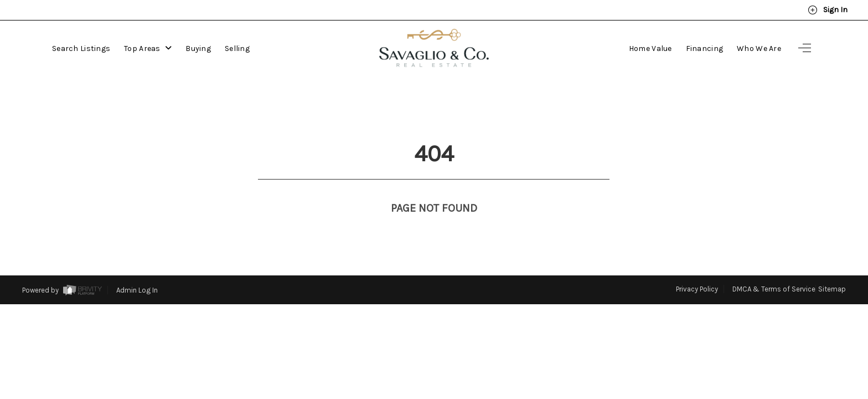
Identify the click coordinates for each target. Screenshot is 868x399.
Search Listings (81, 48)
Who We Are (759, 48)
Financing (705, 48)
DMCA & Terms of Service (774, 268)
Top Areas (148, 48)
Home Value (650, 48)
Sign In (828, 10)
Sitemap (832, 268)
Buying (198, 48)
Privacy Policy (697, 268)
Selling (237, 48)
